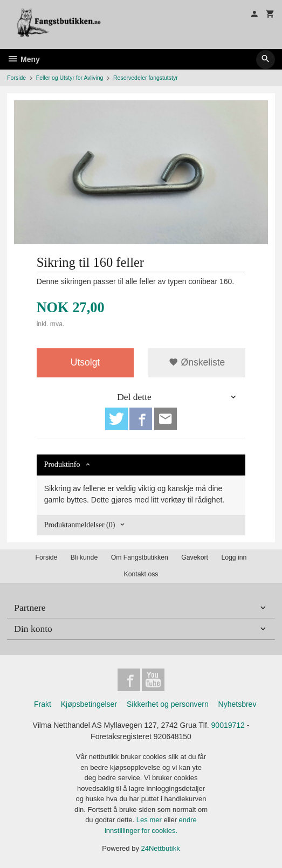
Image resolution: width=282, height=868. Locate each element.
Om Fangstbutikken (140, 557)
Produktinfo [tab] (62, 464)
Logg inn (234, 557)
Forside (16, 78)
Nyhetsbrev (238, 704)
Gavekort (195, 557)
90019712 (228, 725)
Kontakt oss (141, 574)
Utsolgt (85, 362)
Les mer (150, 820)
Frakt (43, 704)
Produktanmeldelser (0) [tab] (80, 525)
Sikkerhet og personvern (168, 704)
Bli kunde (84, 557)
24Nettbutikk (161, 848)
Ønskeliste (197, 362)
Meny (23, 59)
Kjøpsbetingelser (89, 704)
